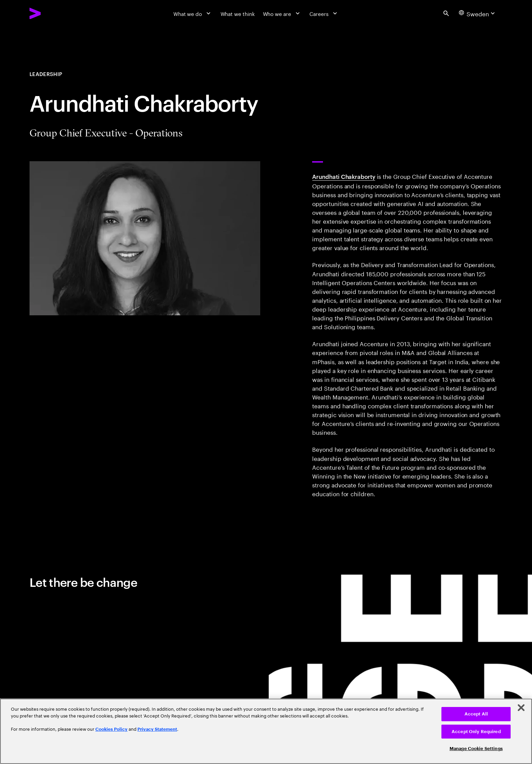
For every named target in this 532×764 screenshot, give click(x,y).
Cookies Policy (111, 729)
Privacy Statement (157, 729)
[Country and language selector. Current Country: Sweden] (478, 13)
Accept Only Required (476, 732)
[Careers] (324, 13)
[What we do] (193, 13)
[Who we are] (282, 13)
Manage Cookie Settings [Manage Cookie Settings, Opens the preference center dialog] (476, 749)
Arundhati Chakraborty (344, 176)
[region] (266, 731)
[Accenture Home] (52, 13)
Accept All (476, 714)
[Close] (521, 708)
